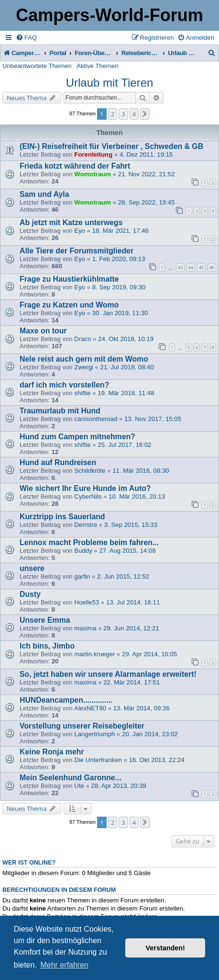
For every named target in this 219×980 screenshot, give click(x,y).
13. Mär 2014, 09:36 (142, 708)
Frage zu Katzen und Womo (69, 305)
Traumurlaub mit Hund (60, 411)
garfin (82, 576)
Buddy (83, 551)
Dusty (30, 594)
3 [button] (123, 114)
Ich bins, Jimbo (47, 646)
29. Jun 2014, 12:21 (131, 628)
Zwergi (84, 367)
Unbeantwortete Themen (37, 66)
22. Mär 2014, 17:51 (131, 682)
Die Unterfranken (98, 760)
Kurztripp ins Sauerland (62, 517)
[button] (145, 114)
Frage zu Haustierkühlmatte (69, 279)
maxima (85, 628)
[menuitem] (26, 38)
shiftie (82, 393)
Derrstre (86, 525)
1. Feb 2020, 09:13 (119, 259)
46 (212, 268)
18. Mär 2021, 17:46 (120, 231)
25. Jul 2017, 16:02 (124, 445)
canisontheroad (96, 419)
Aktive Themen (98, 66)
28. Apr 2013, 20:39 (119, 786)
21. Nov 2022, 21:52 (147, 174)
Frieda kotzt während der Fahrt (75, 166)
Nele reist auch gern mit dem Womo (84, 359)
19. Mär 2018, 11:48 (126, 393)
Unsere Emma (45, 620)
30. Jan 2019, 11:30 (120, 313)
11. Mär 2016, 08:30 (141, 471)
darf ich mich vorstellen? (64, 385)
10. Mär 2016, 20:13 (137, 496)
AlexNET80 (90, 708)
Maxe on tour (43, 331)
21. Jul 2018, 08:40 (127, 367)
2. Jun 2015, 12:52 (123, 576)
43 (180, 268)
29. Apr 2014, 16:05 (149, 654)
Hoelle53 (87, 602)
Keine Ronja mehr (52, 752)
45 (201, 268)
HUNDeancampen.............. (66, 700)
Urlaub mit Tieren (110, 83)
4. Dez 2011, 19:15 (146, 154)
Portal (58, 53)
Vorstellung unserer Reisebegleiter (82, 726)
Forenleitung (93, 154)
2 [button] (113, 114)
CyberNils (88, 496)
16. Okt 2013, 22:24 (157, 760)
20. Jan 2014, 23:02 (150, 734)
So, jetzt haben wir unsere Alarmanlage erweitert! (108, 674)
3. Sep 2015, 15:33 (131, 525)
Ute (79, 786)
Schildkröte (90, 471)
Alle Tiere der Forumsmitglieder (77, 251)
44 (191, 268)
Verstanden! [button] (165, 948)
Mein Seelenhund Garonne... (71, 778)
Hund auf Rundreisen (58, 462)
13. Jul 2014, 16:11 (133, 602)
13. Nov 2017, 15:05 (153, 419)
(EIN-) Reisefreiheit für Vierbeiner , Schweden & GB (111, 146)
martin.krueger (94, 654)
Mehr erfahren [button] (64, 965)
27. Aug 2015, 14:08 (127, 551)
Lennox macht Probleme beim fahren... (89, 542)
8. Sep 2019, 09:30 (119, 287)
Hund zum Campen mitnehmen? (77, 437)
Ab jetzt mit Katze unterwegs (71, 222)
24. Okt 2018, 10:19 (126, 339)
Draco (82, 339)
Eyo (80, 231)
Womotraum (93, 174)
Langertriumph (94, 734)
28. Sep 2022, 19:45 (147, 202)
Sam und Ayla (44, 194)
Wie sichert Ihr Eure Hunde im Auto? (85, 488)
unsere (32, 568)
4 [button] (134, 114)
